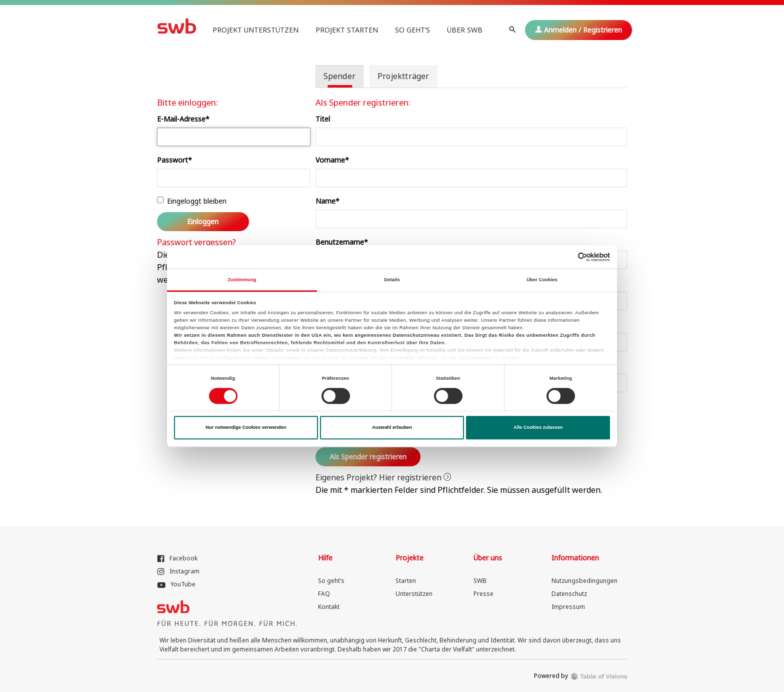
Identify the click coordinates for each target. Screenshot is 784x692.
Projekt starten (347, 30)
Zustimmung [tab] (242, 280)
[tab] (339, 76)
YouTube (176, 584)
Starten (406, 581)
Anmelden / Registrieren (578, 30)
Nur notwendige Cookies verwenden (246, 428)
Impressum (568, 607)
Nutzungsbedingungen (584, 581)
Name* (327, 201)
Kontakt (329, 607)
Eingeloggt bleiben (192, 201)
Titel (323, 119)
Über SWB (465, 30)
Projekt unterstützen (255, 30)
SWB (480, 581)
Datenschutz (569, 594)
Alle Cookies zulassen (538, 428)
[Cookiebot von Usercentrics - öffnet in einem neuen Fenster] (566, 257)
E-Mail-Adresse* (183, 119)
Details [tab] (392, 280)
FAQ (324, 594)
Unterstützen (414, 594)
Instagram (178, 571)
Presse (483, 594)
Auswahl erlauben (392, 428)
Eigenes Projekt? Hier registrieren (383, 477)
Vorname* (332, 160)
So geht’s (412, 30)
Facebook (177, 558)
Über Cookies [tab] (542, 280)
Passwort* (174, 160)
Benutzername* (342, 242)
